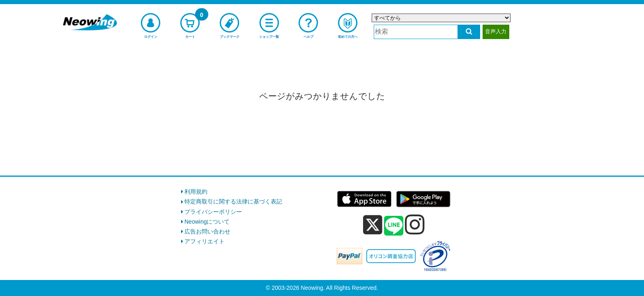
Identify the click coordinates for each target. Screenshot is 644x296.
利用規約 (196, 192)
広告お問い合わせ (207, 231)
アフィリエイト (205, 241)
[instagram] (415, 224)
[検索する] (469, 32)
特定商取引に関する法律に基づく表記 (233, 201)
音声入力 (496, 31)
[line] (394, 226)
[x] (373, 225)
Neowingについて (207, 222)
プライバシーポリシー (213, 212)
